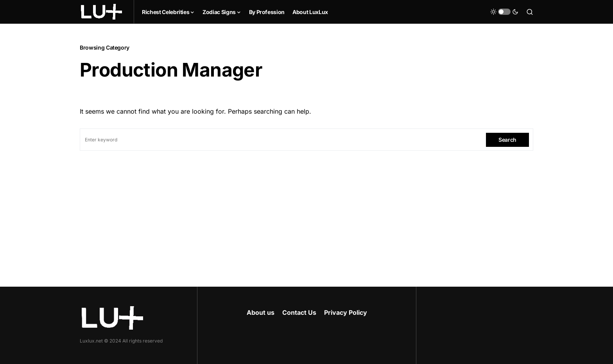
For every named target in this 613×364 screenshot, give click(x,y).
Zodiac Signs (219, 12)
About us (261, 312)
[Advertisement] (306, 209)
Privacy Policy (346, 312)
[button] (504, 12)
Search (507, 140)
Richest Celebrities (166, 12)
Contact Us (299, 312)
